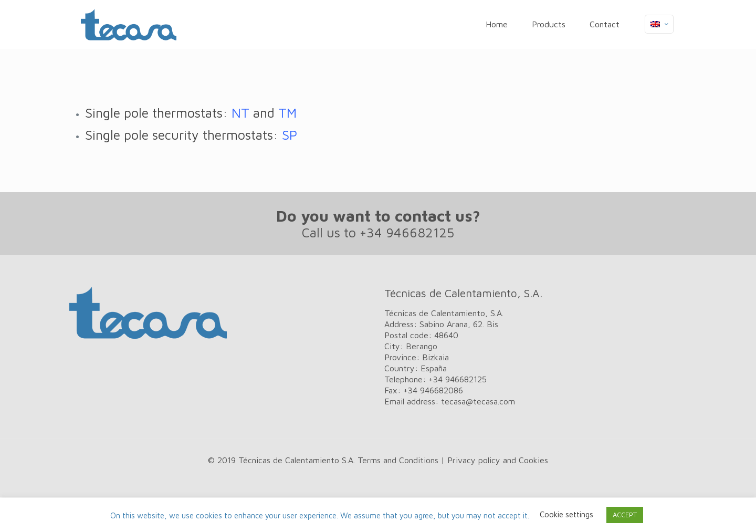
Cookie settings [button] (566, 514)
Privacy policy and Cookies (498, 460)
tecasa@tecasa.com (478, 401)
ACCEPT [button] (625, 515)
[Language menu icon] (659, 24)
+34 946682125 (407, 232)
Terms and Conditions (398, 460)
